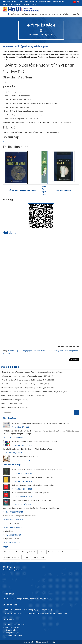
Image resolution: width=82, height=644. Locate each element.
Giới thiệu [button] (16, 14)
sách (38, 351)
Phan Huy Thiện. (38, 557)
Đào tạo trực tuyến (12, 633)
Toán (4, 142)
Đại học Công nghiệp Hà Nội (26, 351)
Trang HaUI (6, 1)
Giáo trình (12, 351)
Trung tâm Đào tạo (31, 1)
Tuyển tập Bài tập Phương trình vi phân (21, 190)
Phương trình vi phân (61, 351)
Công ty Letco (7, 4)
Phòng (14, 1)
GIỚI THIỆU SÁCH (46, 35)
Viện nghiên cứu (58, 1)
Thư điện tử (18, 4)
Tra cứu (75, 14)
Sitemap (26, 4)
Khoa (20, 1)
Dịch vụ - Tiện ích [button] (62, 14)
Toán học (50, 351)
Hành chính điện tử (12, 630)
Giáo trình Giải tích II (64, 190)
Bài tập (71, 351)
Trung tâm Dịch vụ (45, 1)
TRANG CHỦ (34, 35)
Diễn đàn (26, 14)
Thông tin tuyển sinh (12, 627)
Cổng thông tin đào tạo (13, 636)
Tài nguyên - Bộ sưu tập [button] (42, 14)
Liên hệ (34, 4)
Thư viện (43, 351)
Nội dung (10, 233)
